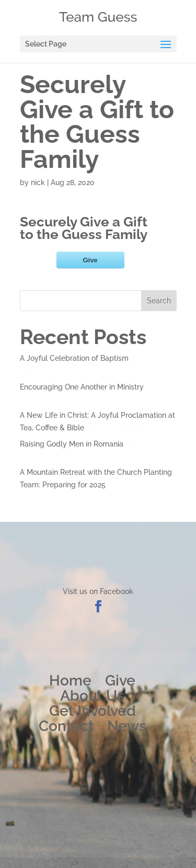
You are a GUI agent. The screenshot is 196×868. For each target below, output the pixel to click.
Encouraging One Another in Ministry (82, 387)
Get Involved (93, 711)
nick (38, 182)
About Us (92, 696)
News (127, 726)
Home (70, 681)
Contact (66, 726)
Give (120, 681)
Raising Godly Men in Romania (72, 444)
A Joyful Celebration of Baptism (74, 358)
